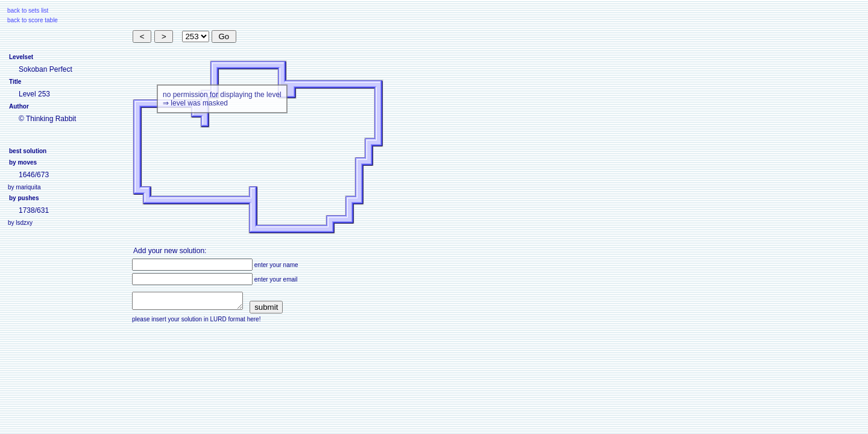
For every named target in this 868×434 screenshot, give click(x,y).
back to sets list (28, 11)
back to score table (33, 20)
